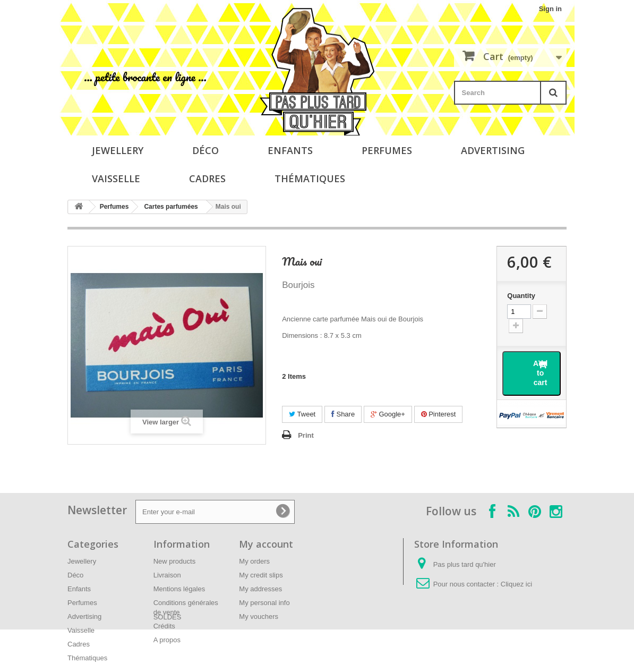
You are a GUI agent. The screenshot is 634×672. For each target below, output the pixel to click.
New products (174, 561)
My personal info (264, 603)
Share (343, 414)
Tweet (302, 414)
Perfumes (387, 150)
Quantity (521, 296)
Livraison (167, 575)
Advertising (493, 150)
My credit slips (261, 575)
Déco (205, 150)
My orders (254, 561)
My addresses (260, 589)
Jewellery (118, 150)
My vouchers (259, 616)
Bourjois (298, 285)
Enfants (290, 150)
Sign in (550, 9)
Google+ (388, 414)
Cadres (207, 178)
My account (266, 544)
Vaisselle (116, 178)
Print (306, 435)
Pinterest (439, 414)
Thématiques (310, 178)
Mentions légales (179, 589)
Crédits (164, 626)
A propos (167, 640)
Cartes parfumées (171, 207)
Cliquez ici (516, 584)
